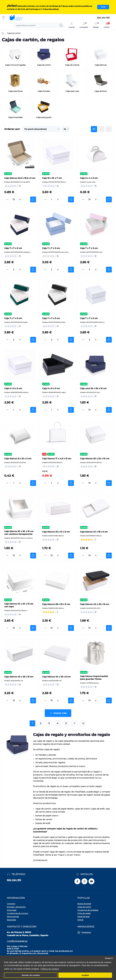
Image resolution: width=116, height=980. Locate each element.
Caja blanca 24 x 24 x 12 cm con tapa (19, 605)
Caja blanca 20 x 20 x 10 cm (95, 459)
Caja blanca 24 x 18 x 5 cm (94, 532)
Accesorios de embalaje (88, 910)
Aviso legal (12, 910)
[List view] (101, 129)
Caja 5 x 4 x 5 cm (89, 178)
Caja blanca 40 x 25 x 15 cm (19, 677)
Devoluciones (13, 917)
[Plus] (20, 199)
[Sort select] (41, 129)
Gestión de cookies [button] (31, 975)
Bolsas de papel (84, 904)
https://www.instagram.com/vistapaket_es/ (84, 881)
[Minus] (7, 199)
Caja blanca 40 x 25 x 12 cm (95, 604)
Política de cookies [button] (50, 969)
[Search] (61, 25)
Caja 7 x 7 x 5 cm (13, 248)
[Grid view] (94, 129)
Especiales (11, 920)
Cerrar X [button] (109, 958)
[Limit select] (66, 129)
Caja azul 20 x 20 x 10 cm (93, 388)
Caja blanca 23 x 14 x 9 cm (56, 532)
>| (83, 723)
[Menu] (4, 18)
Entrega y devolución (16, 907)
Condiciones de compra (17, 913)
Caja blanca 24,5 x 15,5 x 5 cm (20, 178)
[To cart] (33, 199)
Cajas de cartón (84, 907)
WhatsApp (86, 932)
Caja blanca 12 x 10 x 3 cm (18, 459)
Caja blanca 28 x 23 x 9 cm (56, 604)
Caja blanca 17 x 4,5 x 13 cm (57, 459)
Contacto (11, 904)
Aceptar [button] (85, 975)
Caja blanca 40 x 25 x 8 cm (56, 677)
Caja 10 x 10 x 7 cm (52, 178)
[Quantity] (14, 199)
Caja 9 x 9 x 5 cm (13, 388)
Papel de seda (83, 917)
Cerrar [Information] (103, 7)
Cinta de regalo (84, 913)
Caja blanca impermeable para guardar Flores (94, 678)
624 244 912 (14, 880)
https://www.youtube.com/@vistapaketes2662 (91, 881)
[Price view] (109, 129)
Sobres (80, 920)
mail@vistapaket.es (17, 941)
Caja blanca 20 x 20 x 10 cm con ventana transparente (19, 533)
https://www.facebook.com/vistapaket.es (77, 881)
